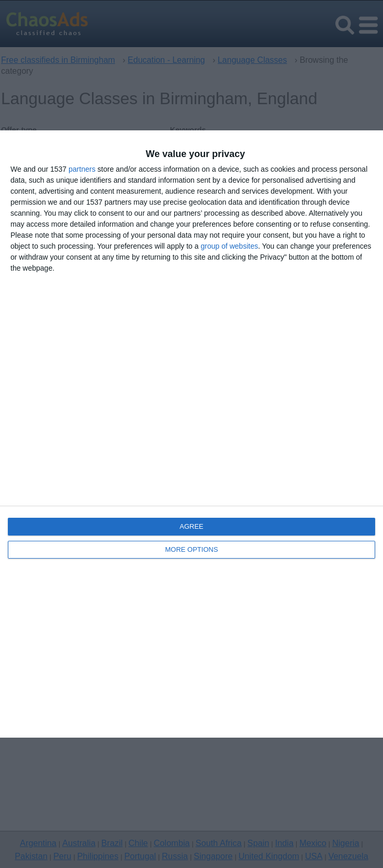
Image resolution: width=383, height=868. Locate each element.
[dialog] (191, 434)
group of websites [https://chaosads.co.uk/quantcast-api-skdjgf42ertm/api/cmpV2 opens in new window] (229, 246)
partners (82, 169)
